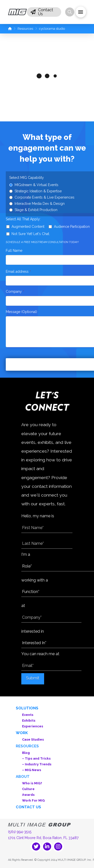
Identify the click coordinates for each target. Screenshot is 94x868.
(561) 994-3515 (20, 832)
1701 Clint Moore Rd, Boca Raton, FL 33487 (43, 838)
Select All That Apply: (23, 219)
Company (15, 291)
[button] (44, 12)
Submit (33, 678)
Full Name (14, 251)
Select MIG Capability (27, 178)
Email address (18, 272)
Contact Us (28, 807)
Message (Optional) (21, 312)
